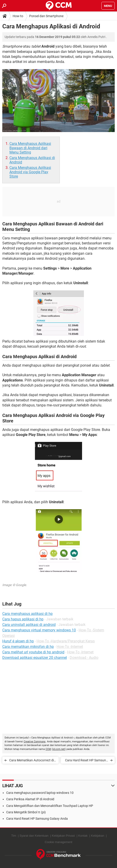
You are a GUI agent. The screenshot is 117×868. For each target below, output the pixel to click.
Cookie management (59, 842)
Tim (14, 836)
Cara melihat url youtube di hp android (33, 652)
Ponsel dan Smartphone (46, 16)
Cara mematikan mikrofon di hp (28, 647)
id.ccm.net (59, 749)
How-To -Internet (70, 647)
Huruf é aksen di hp (18, 641)
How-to (18, 16)
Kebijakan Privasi (63, 836)
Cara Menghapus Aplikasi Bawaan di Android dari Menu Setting (30, 148)
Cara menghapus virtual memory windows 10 (39, 630)
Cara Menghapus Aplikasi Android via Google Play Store (30, 172)
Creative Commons (35, 742)
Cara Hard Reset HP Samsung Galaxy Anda (86, 761)
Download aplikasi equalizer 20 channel (35, 658)
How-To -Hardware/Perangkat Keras (66, 641)
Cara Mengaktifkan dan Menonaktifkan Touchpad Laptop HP (50, 806)
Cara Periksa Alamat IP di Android (30, 799)
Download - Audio (84, 658)
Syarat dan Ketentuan (34, 836)
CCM (48, 749)
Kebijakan (98, 836)
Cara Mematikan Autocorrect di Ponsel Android (31, 761)
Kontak (83, 836)
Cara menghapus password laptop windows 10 (40, 793)
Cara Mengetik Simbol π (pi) (26, 812)
